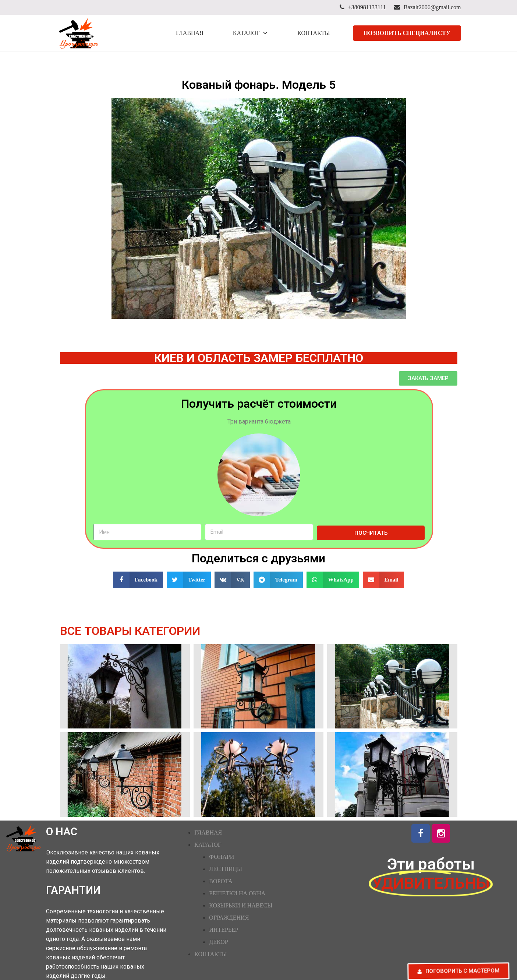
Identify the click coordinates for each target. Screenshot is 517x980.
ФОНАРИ (222, 857)
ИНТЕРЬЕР (224, 930)
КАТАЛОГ (208, 845)
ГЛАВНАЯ (208, 833)
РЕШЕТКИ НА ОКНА (237, 893)
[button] (428, 378)
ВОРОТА (221, 881)
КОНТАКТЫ (210, 954)
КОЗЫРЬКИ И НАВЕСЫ (241, 905)
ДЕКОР (218, 942)
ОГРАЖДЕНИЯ (229, 918)
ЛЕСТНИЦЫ (226, 869)
